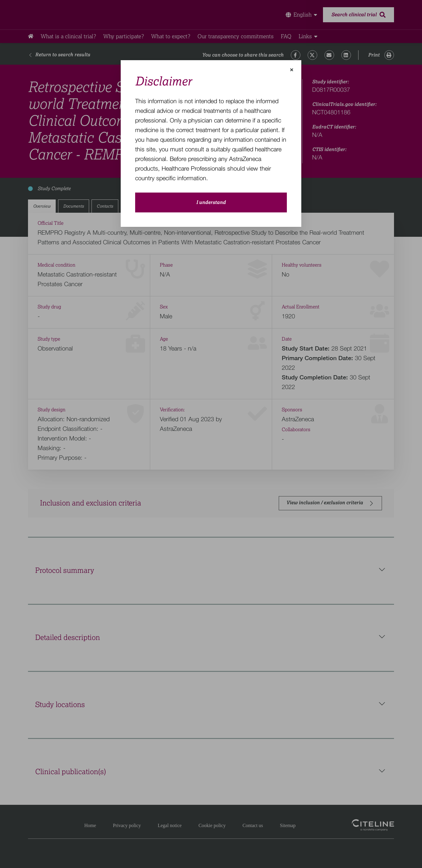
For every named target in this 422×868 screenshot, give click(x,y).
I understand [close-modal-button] (211, 202)
